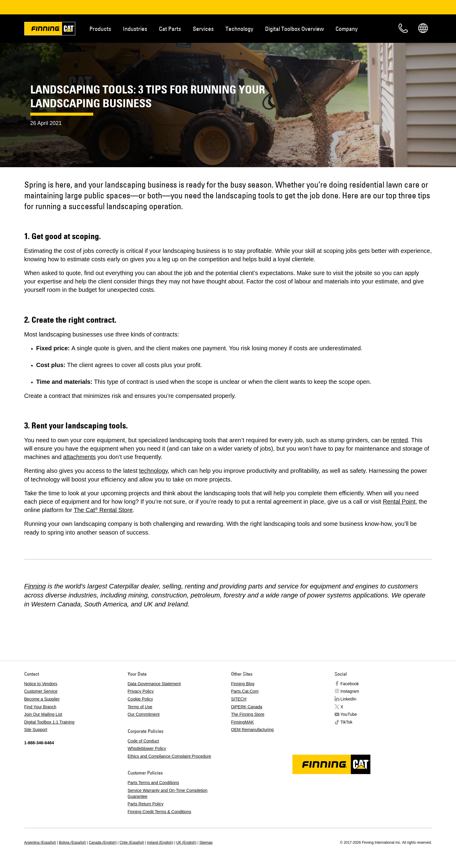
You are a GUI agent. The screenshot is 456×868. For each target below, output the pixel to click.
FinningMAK (243, 722)
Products (100, 29)
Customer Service (41, 691)
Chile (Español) (132, 843)
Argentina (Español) (40, 843)
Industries (135, 29)
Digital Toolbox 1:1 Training (49, 722)
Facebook (350, 684)
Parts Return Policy (146, 804)
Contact (403, 28)
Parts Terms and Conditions (153, 783)
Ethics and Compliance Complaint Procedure (170, 756)
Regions (423, 28)
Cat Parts (170, 29)
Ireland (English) (160, 843)
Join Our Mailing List (43, 714)
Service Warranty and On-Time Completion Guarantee (168, 793)
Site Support (36, 730)
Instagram (350, 691)
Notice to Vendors (41, 684)
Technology (239, 29)
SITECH (239, 699)
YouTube (349, 714)
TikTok (347, 722)
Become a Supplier (42, 699)
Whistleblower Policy (147, 748)
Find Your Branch (40, 707)
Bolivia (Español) (72, 843)
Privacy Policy (141, 691)
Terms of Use (140, 707)
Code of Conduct (143, 741)
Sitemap (206, 843)
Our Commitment (144, 714)
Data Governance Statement (154, 684)
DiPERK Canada (247, 707)
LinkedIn (349, 699)
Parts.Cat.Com (245, 691)
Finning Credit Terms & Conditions (159, 812)
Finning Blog (243, 684)
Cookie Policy (140, 699)
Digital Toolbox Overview (294, 29)
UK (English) (186, 843)
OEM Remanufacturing (252, 730)
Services (203, 29)
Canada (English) (103, 843)
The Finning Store (248, 714)
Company (347, 29)
